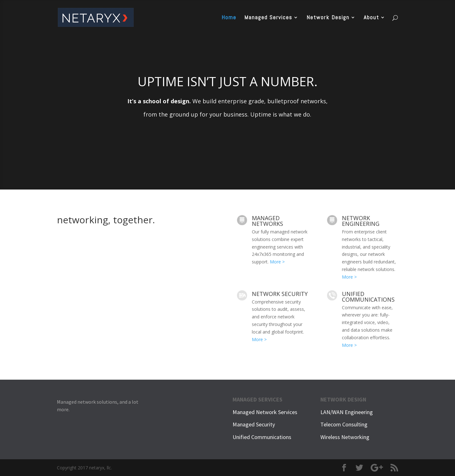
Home (229, 18)
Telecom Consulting (344, 424)
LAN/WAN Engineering (347, 412)
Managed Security (254, 424)
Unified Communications (262, 437)
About (371, 18)
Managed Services (268, 18)
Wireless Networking (345, 437)
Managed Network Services (265, 412)
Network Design (328, 18)
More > (277, 262)
